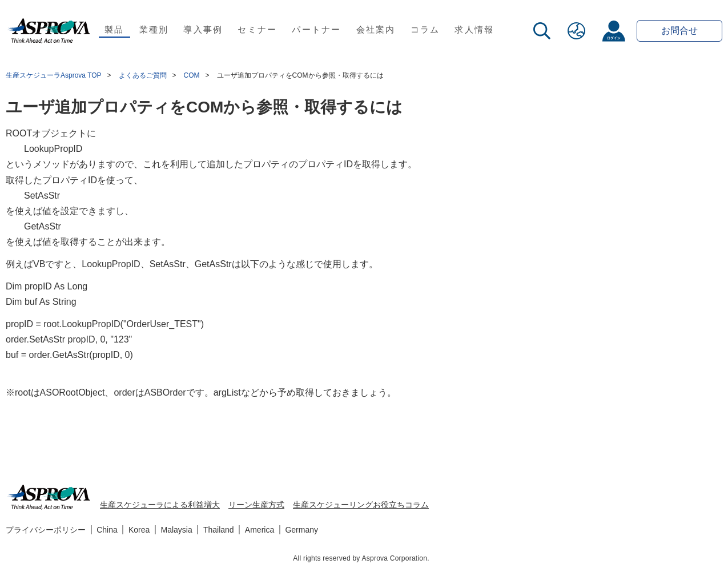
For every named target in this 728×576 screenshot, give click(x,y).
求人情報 (474, 29)
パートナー (316, 29)
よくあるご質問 (143, 75)
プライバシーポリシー (46, 530)
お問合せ (679, 31)
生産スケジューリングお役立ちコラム (361, 505)
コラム (425, 29)
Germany (301, 530)
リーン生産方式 (256, 505)
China (107, 530)
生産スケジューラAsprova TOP (54, 75)
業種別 (154, 29)
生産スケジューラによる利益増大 (160, 505)
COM (192, 75)
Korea (139, 530)
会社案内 (376, 29)
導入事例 (203, 29)
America (260, 530)
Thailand (219, 530)
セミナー (257, 29)
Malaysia (177, 530)
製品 (114, 29)
